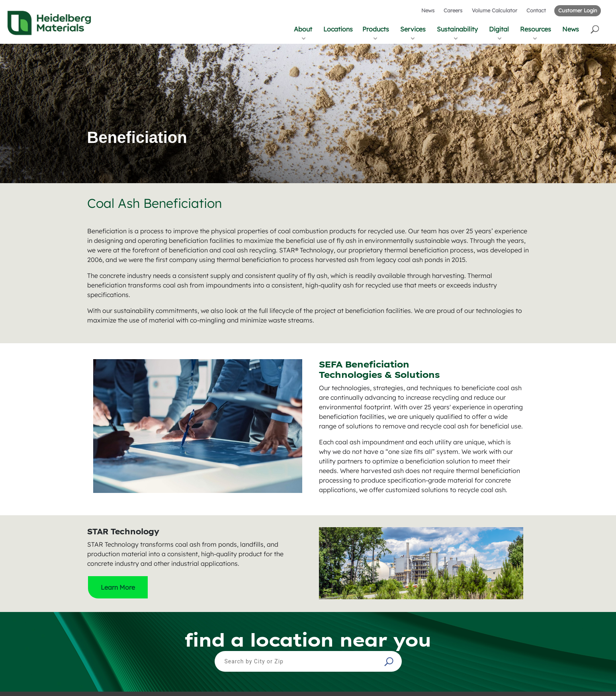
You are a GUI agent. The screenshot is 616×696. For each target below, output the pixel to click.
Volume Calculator (495, 10)
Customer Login (578, 10)
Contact (536, 10)
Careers (453, 10)
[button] (595, 29)
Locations (338, 29)
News (428, 10)
